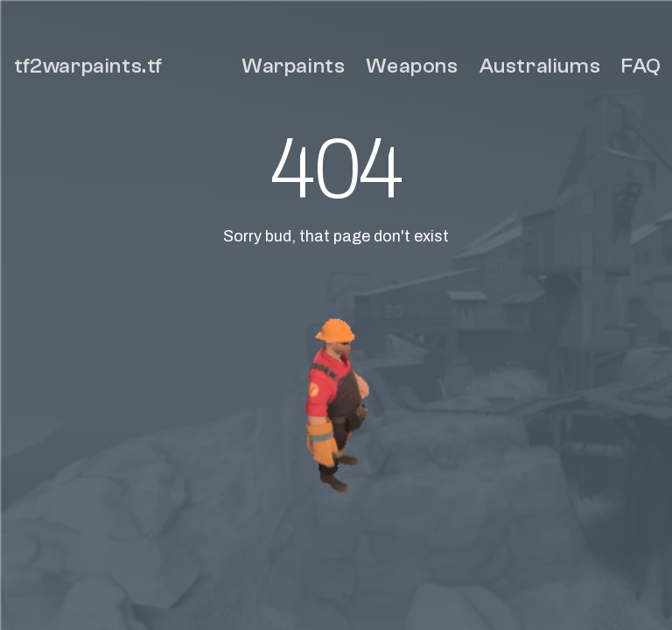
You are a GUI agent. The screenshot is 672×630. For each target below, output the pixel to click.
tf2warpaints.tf (88, 66)
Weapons (412, 66)
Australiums (540, 66)
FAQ (641, 66)
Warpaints (293, 66)
